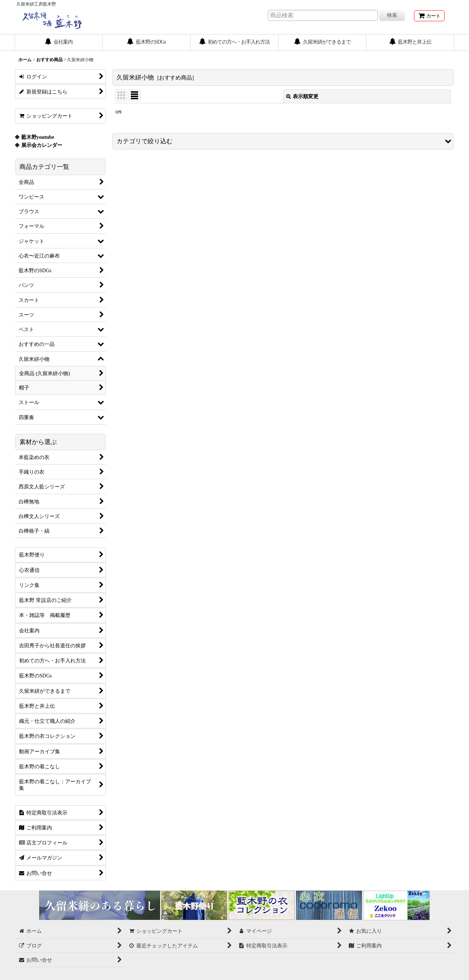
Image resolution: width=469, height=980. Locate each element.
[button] (283, 141)
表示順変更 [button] (302, 96)
